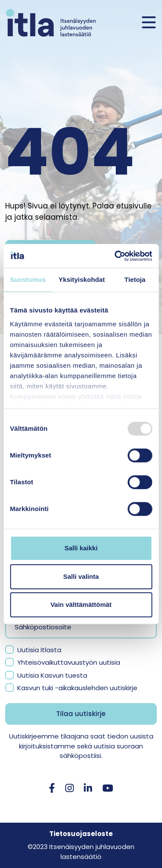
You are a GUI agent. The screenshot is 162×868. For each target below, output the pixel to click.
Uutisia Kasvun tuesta (52, 675)
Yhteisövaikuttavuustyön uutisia (69, 662)
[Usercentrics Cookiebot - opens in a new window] (115, 256)
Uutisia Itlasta (39, 650)
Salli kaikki (81, 548)
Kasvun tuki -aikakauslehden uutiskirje (77, 688)
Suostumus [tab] (28, 279)
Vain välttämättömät (81, 604)
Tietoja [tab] (135, 279)
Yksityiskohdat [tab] (82, 279)
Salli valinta (81, 576)
